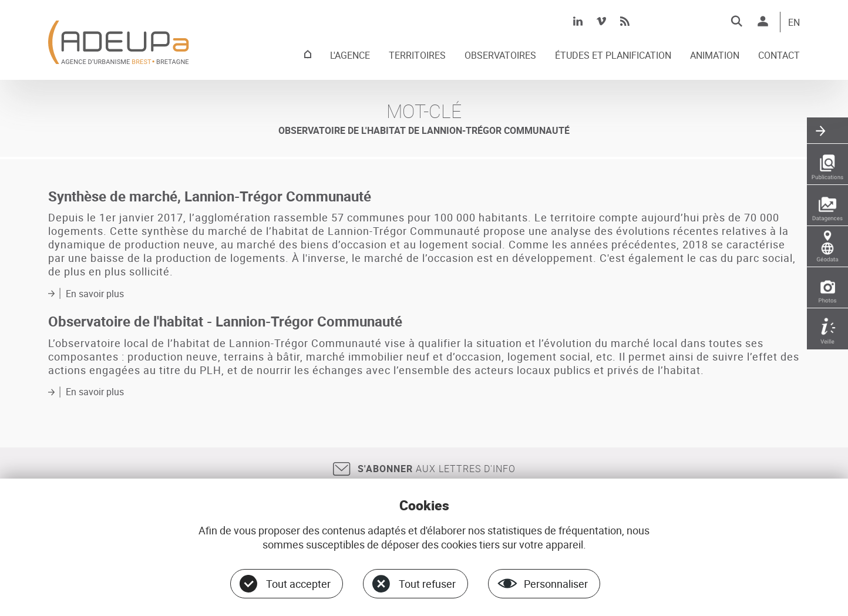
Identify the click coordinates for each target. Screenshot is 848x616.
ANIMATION (715, 56)
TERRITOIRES (417, 56)
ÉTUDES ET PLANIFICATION (613, 56)
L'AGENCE (350, 56)
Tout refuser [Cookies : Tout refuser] (427, 584)
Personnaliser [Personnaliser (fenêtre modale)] (556, 584)
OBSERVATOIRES (500, 56)
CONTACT (779, 56)
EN (794, 23)
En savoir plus (95, 294)
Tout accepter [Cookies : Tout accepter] (298, 584)
